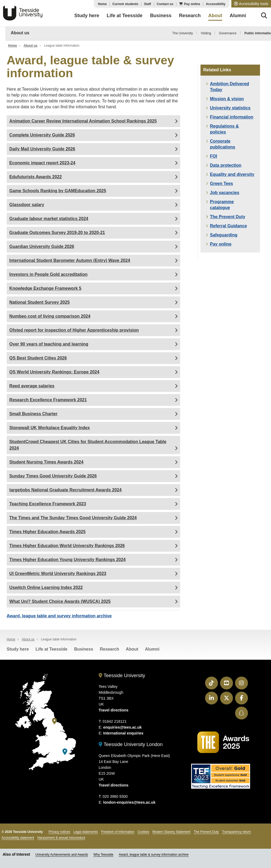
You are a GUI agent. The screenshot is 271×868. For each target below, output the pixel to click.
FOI (214, 156)
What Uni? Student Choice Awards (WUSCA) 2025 (60, 601)
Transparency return (236, 832)
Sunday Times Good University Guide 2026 (53, 476)
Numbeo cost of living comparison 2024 (50, 316)
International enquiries (123, 733)
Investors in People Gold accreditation (49, 274)
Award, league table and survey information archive (59, 616)
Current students (125, 4)
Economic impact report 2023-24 (42, 163)
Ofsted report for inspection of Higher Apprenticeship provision (74, 330)
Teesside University (23, 13)
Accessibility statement (18, 838)
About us (20, 33)
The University (183, 33)
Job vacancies (224, 193)
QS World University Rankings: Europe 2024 (54, 372)
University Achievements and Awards (62, 855)
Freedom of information (118, 832)
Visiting (206, 33)
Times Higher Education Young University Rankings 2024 (68, 560)
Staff (148, 4)
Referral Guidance (228, 226)
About (132, 649)
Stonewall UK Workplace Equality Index (50, 428)
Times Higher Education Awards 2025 (47, 532)
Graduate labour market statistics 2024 (49, 219)
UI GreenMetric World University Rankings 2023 (58, 574)
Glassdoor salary (27, 205)
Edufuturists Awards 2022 (36, 177)
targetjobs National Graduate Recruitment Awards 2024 (66, 490)
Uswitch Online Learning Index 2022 (46, 587)
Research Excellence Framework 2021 (48, 400)
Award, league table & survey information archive (154, 855)
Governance (228, 33)
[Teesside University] (54, 721)
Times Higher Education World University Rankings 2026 (67, 546)
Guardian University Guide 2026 (42, 246)
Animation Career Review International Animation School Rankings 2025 (83, 121)
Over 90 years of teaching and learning (49, 344)
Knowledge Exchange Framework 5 (45, 288)
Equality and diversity (232, 174)
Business (83, 649)
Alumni (152, 649)
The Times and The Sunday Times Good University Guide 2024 (73, 518)
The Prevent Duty (228, 217)
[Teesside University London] (65, 752)
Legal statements (86, 832)
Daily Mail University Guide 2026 (42, 149)
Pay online (192, 4)
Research (110, 649)
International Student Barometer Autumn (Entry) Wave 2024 (70, 260)
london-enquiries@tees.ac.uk (129, 802)
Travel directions (114, 710)
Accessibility (216, 4)
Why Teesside (103, 855)
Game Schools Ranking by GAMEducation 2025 (58, 191)
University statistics (230, 108)
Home (102, 4)
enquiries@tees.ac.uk (122, 727)
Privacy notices (59, 832)
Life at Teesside (52, 649)
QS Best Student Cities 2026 (38, 358)
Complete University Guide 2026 (42, 135)
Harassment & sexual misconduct (61, 838)
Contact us (165, 4)
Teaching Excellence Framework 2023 (48, 504)
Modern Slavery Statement (172, 832)
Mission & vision (227, 99)
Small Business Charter (34, 414)
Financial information (232, 117)
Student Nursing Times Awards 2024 (46, 462)
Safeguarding (224, 235)
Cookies (143, 832)
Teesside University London (131, 744)
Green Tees (221, 183)
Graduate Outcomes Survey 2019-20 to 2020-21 (57, 233)
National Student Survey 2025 (40, 302)
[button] (251, 4)
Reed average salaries (32, 386)
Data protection (226, 165)
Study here (18, 649)
